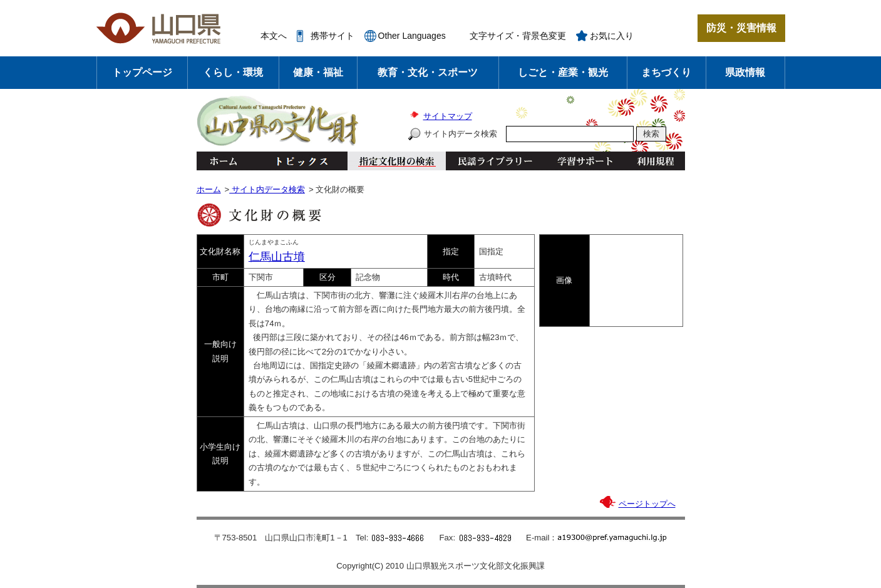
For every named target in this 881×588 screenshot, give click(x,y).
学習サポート (585, 161)
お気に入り (612, 36)
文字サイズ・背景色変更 (518, 36)
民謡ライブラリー (495, 161)
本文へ (274, 36)
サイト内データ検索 (461, 134)
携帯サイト (332, 36)
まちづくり (666, 72)
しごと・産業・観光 (563, 72)
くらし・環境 (233, 72)
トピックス (298, 161)
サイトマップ (448, 116)
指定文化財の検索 (397, 161)
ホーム (223, 161)
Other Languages (412, 36)
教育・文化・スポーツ (428, 72)
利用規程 (655, 161)
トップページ (142, 72)
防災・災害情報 (741, 28)
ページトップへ (647, 504)
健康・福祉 (318, 72)
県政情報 (745, 72)
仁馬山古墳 (277, 257)
